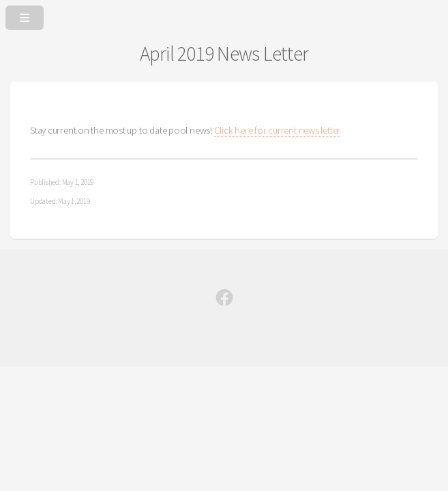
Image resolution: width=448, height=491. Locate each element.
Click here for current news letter (278, 130)
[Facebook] (224, 301)
